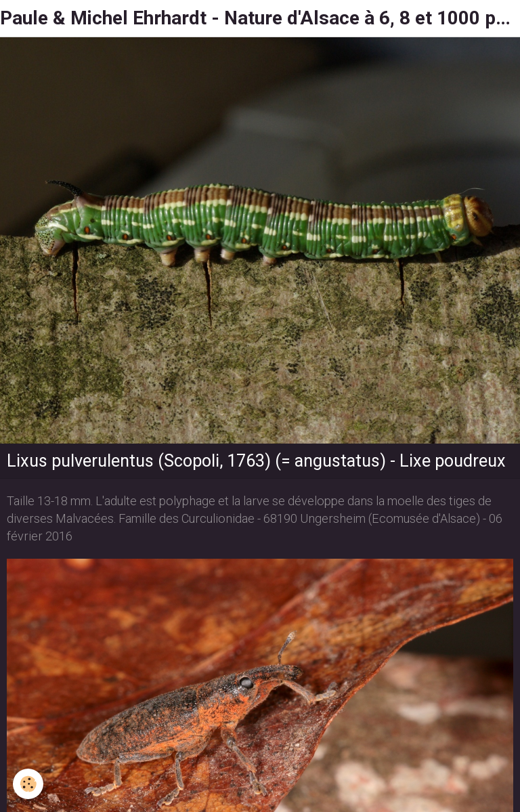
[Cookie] (29, 784)
